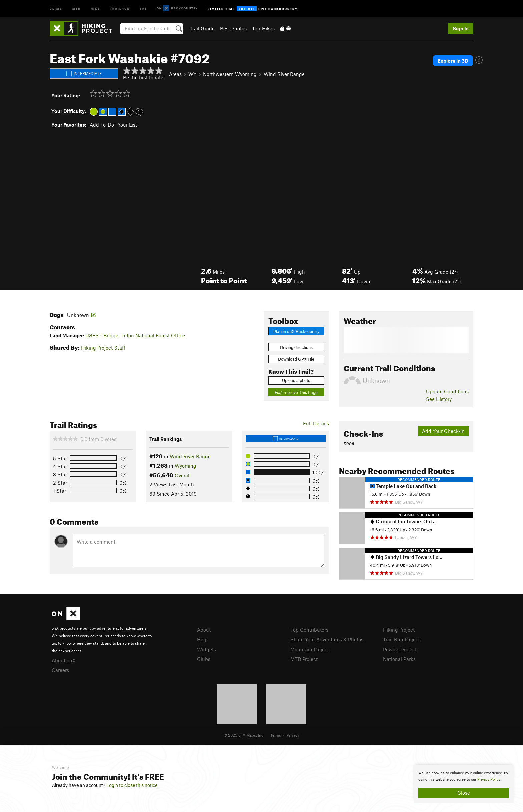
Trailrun (120, 8)
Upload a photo (296, 380)
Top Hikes (263, 28)
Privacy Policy (489, 779)
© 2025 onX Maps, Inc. (244, 735)
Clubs (204, 659)
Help (202, 639)
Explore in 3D (453, 61)
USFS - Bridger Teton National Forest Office (135, 335)
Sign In (461, 28)
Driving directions (296, 347)
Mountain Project (310, 649)
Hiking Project (399, 630)
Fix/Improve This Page (296, 392)
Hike (95, 8)
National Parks (399, 659)
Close (464, 793)
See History (439, 399)
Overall (183, 475)
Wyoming (186, 466)
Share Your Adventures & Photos (327, 639)
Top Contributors (309, 630)
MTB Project (304, 659)
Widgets (207, 649)
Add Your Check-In (443, 431)
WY (192, 74)
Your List (127, 125)
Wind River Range (284, 74)
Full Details (316, 423)
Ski (143, 8)
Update (447, 391)
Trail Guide (202, 28)
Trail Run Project (401, 639)
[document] (464, 784)
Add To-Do (102, 125)
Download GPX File (296, 359)
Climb (56, 8)
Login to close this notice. (133, 785)
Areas (175, 74)
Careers (60, 670)
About (204, 630)
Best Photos (233, 28)
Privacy (293, 735)
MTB (77, 8)
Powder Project (400, 649)
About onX (64, 660)
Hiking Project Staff (103, 348)
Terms (276, 735)
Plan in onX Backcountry (296, 331)
